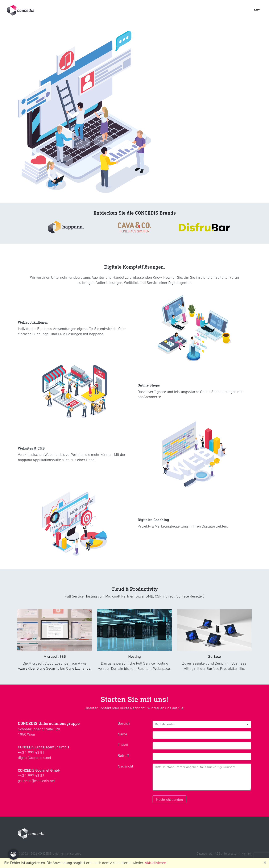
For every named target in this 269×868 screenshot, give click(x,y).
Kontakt (246, 853)
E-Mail (123, 745)
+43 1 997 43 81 (31, 752)
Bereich (124, 723)
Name (122, 734)
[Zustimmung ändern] (13, 855)
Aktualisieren (156, 863)
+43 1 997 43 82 (31, 776)
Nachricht (125, 766)
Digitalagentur (165, 724)
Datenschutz (204, 853)
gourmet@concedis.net (36, 781)
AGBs (218, 853)
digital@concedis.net (35, 758)
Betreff (123, 756)
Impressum (232, 853)
